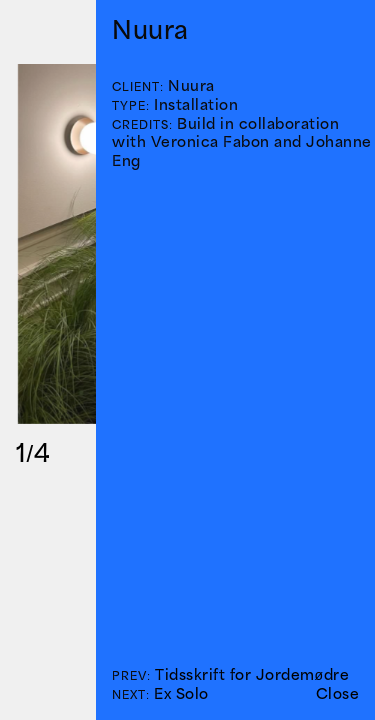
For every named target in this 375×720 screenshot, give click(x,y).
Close (338, 693)
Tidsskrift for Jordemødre (252, 674)
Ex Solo (181, 693)
